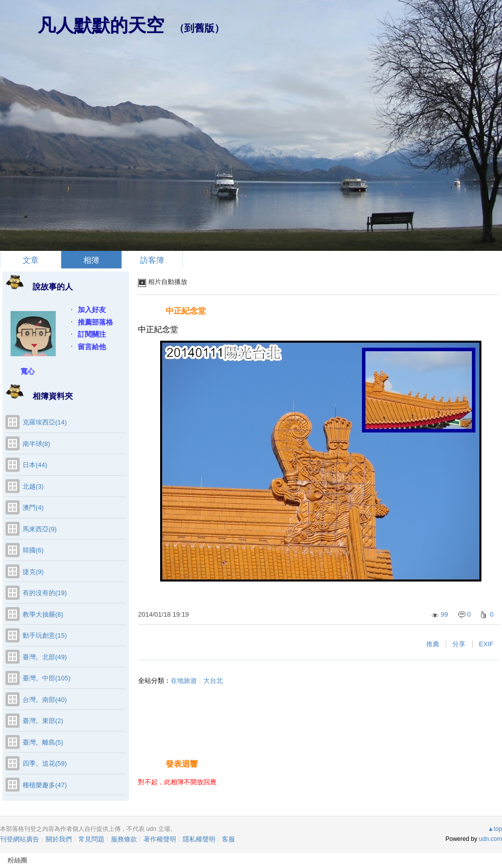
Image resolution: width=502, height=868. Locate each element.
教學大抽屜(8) (43, 614)
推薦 (433, 644)
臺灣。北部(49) (45, 657)
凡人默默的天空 (101, 25)
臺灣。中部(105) (46, 678)
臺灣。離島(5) (43, 742)
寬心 (28, 371)
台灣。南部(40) (45, 700)
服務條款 (124, 839)
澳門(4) (33, 508)
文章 (31, 260)
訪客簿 (152, 260)
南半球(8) (36, 444)
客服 (228, 839)
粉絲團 (17, 860)
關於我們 (59, 839)
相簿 (91, 260)
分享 (459, 644)
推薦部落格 (95, 322)
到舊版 (199, 28)
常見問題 (91, 839)
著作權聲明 (160, 839)
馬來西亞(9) (40, 529)
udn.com (490, 839)
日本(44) (35, 465)
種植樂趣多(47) (45, 785)
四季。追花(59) (45, 763)
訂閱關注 (92, 334)
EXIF (486, 644)
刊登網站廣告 (20, 839)
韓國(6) (33, 550)
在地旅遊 (184, 681)
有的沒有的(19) (45, 593)
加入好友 (92, 310)
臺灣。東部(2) (43, 721)
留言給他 (92, 347)
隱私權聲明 (199, 839)
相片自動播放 (168, 282)
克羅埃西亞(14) (45, 422)
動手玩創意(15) (45, 635)
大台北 (213, 681)
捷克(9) (33, 572)
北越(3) (33, 486)
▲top (495, 829)
